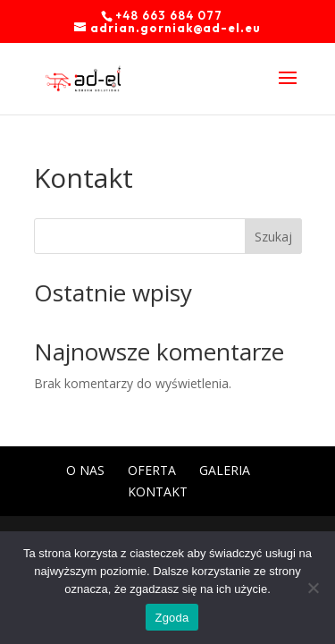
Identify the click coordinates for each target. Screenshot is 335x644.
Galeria (225, 470)
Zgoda (172, 618)
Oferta (152, 470)
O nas (85, 470)
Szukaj (273, 237)
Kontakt (158, 491)
